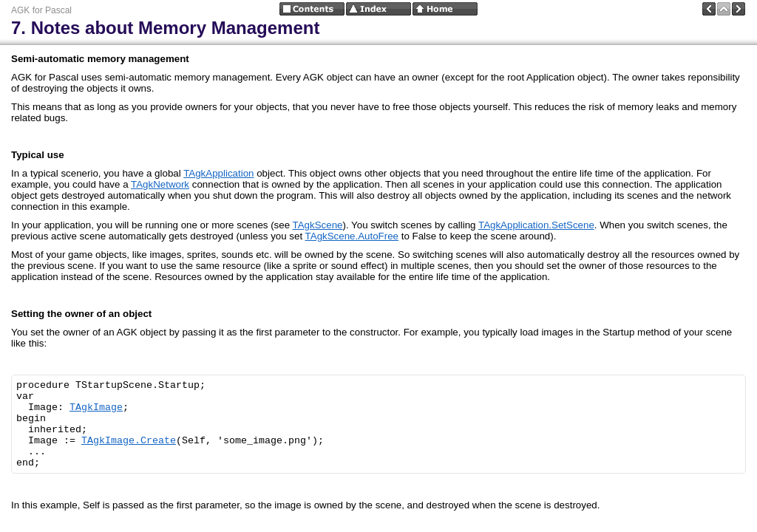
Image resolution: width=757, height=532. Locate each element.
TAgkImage (96, 407)
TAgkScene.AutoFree (352, 236)
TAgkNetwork (160, 184)
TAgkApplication (218, 173)
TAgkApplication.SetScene (536, 225)
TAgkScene (318, 225)
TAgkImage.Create (129, 441)
